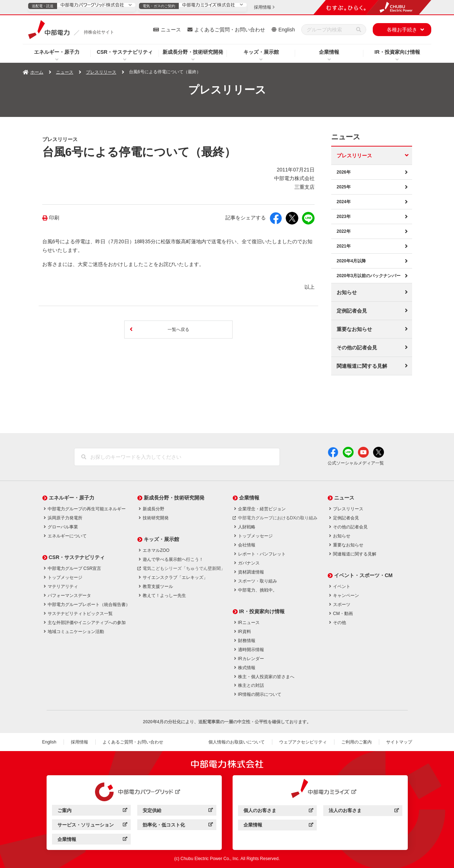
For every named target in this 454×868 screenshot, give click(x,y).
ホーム (37, 72)
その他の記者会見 (357, 348)
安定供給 (178, 812)
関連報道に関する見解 (362, 366)
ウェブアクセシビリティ (303, 742)
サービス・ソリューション (92, 826)
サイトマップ (399, 742)
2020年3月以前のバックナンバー (369, 276)
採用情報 (79, 742)
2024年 (344, 202)
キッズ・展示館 (261, 52)
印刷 (54, 218)
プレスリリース (101, 72)
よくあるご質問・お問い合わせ (230, 30)
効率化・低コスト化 (178, 826)
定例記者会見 (352, 311)
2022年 (344, 231)
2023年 (344, 217)
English (287, 30)
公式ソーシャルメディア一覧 (356, 463)
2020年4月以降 (351, 261)
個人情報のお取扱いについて (237, 742)
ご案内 (92, 812)
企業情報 (329, 52)
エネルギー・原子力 (57, 52)
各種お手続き (402, 30)
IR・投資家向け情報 (397, 52)
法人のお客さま (364, 812)
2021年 (344, 246)
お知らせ (347, 292)
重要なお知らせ (354, 329)
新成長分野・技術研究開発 (193, 52)
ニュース (171, 30)
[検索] (359, 30)
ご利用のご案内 (356, 742)
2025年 (344, 187)
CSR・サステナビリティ (125, 52)
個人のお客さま (278, 812)
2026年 (344, 172)
